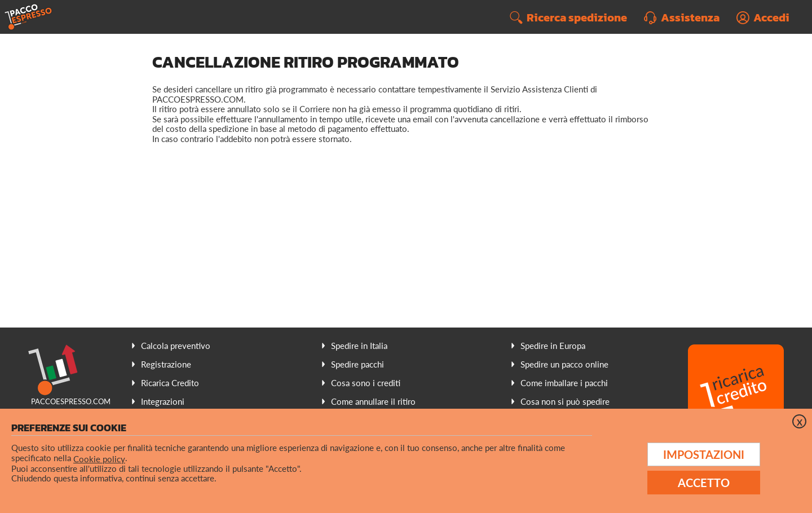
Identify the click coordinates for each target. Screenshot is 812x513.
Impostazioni (704, 454)
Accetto (704, 483)
